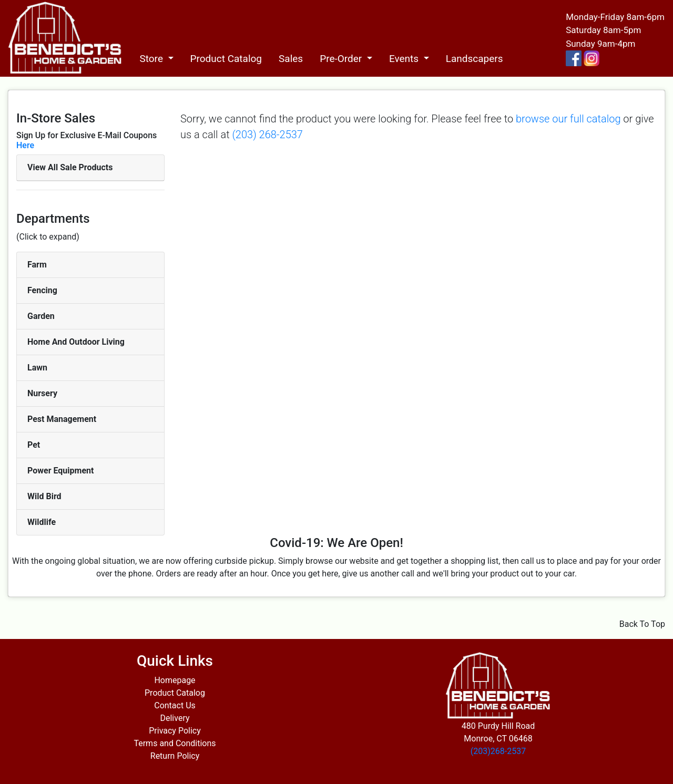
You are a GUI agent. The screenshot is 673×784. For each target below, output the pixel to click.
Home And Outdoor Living (76, 342)
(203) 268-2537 (267, 135)
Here (25, 145)
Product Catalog (226, 59)
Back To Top (642, 624)
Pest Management (62, 419)
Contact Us (175, 705)
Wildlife (42, 522)
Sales (291, 59)
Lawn (37, 368)
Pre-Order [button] (342, 59)
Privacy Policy (175, 731)
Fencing (42, 290)
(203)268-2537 (498, 751)
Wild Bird (44, 496)
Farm (37, 265)
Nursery (42, 393)
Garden (41, 316)
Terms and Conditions (175, 743)
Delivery (175, 718)
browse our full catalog (568, 119)
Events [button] (405, 59)
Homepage (175, 680)
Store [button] (152, 59)
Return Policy (175, 756)
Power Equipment (60, 471)
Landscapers (475, 59)
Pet (34, 445)
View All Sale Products (70, 167)
